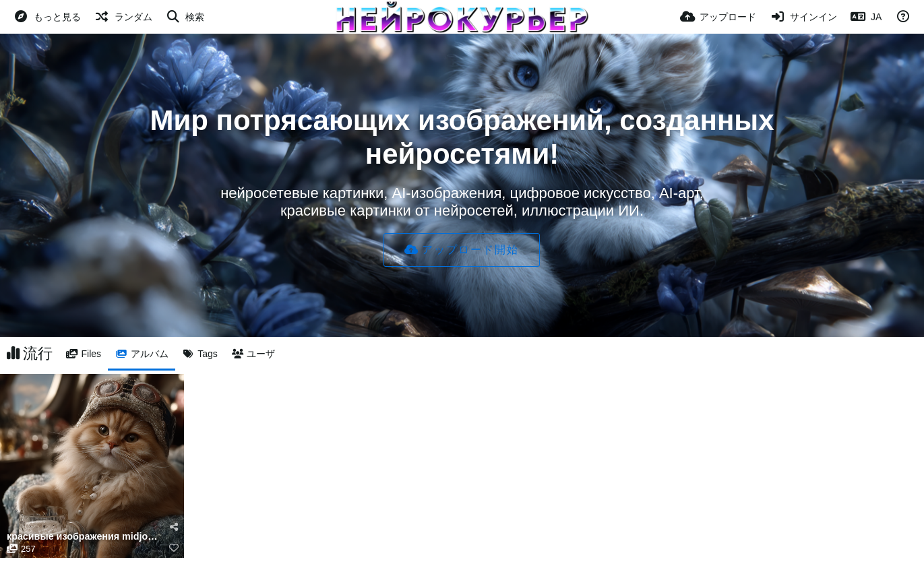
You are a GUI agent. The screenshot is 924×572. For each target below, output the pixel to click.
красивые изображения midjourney (84, 537)
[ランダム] (123, 17)
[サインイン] (803, 17)
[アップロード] (718, 17)
